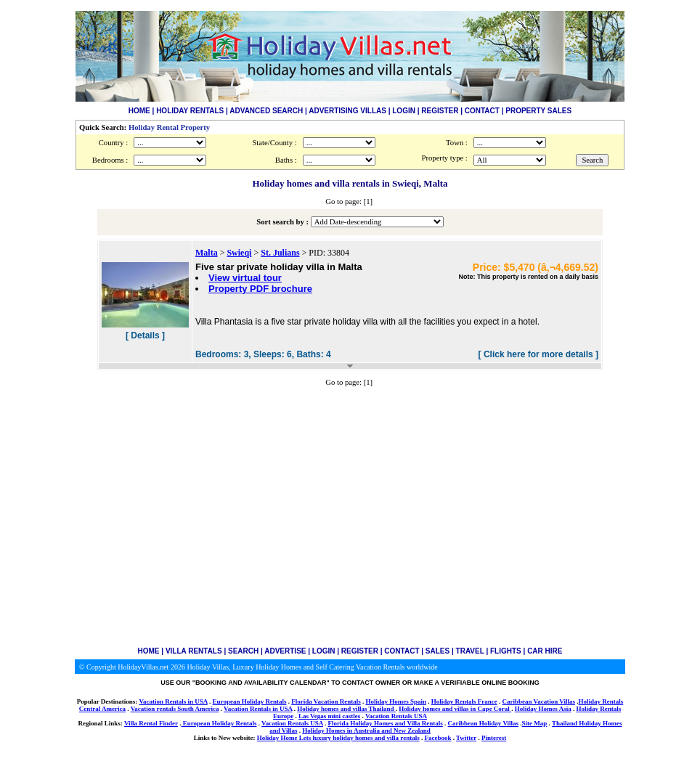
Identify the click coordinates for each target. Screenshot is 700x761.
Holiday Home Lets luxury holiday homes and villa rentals (338, 738)
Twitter (466, 738)
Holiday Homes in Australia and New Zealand (366, 731)
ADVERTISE (285, 651)
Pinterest (494, 738)
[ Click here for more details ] (538, 354)
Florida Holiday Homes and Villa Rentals (386, 723)
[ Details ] (145, 335)
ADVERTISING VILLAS (347, 111)
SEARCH (243, 651)
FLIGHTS (506, 651)
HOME (139, 111)
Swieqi (239, 253)
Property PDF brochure (260, 289)
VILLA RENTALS (194, 651)
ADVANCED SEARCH (266, 111)
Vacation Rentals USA (396, 716)
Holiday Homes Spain (396, 701)
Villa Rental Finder (151, 723)
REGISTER (440, 111)
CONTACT (482, 111)
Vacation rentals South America (175, 709)
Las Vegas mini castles (329, 716)
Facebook (437, 738)
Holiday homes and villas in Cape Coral (455, 709)
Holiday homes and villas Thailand (346, 709)
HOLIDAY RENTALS (190, 111)
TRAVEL (470, 651)
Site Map (535, 723)
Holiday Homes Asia (543, 709)
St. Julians (280, 253)
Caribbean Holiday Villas (484, 723)
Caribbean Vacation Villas (538, 701)
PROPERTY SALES (538, 111)
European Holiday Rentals (250, 701)
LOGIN (404, 111)
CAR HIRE (545, 651)
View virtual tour (245, 278)
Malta (207, 253)
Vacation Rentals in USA (173, 701)
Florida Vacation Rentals (326, 701)
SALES (437, 651)
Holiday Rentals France (464, 701)
